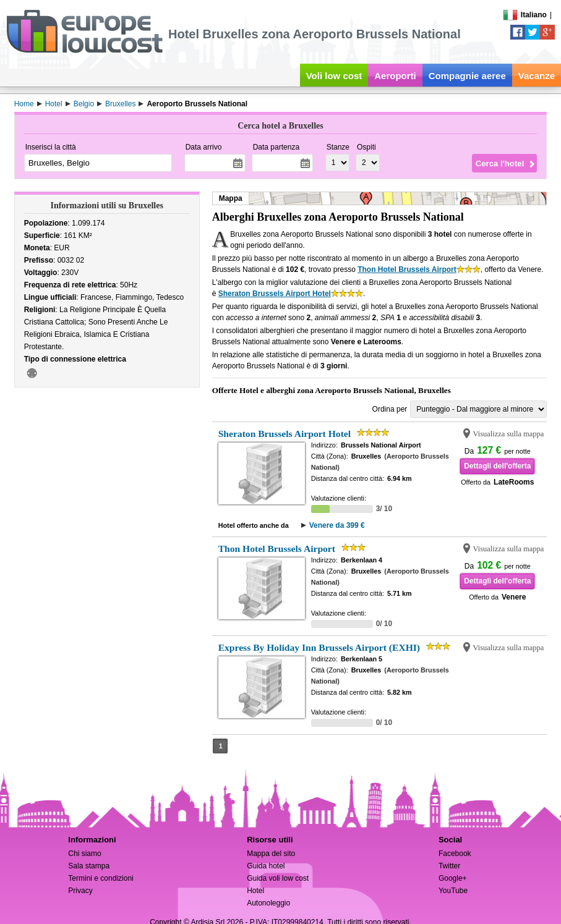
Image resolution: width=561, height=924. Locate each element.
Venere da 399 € (337, 525)
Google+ (453, 878)
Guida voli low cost (278, 878)
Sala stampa (89, 866)
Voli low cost (334, 76)
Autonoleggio (268, 903)
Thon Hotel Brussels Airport (407, 269)
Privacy (80, 891)
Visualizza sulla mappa (508, 434)
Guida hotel (266, 866)
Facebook (455, 854)
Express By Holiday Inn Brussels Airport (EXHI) (319, 647)
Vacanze (537, 76)
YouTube (453, 891)
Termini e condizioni (101, 878)
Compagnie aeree (467, 76)
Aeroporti (395, 76)
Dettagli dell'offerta (497, 466)
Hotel (255, 891)
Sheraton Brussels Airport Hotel (275, 294)
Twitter (449, 866)
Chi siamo (84, 854)
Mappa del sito (271, 854)
